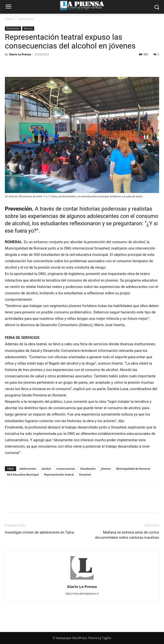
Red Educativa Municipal (23, 474)
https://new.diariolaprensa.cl (82, 594)
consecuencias (66, 469)
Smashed (85, 474)
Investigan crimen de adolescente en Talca (39, 532)
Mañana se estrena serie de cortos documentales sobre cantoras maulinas (127, 535)
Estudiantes (88, 469)
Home (9, 19)
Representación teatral (59, 474)
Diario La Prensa (20, 54)
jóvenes (106, 469)
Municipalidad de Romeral (133, 469)
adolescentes (28, 469)
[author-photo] (82, 580)
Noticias (28, 28)
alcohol (46, 469)
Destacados (26, 19)
